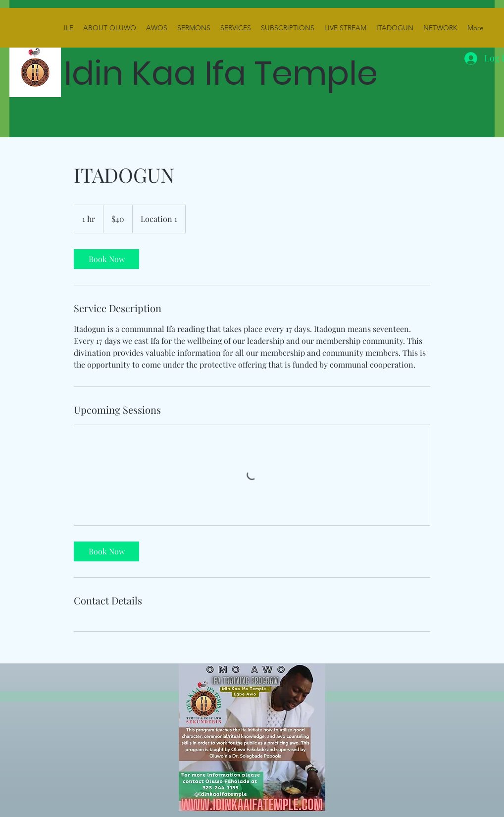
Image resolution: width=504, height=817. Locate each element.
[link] (106, 259)
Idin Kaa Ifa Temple (225, 73)
